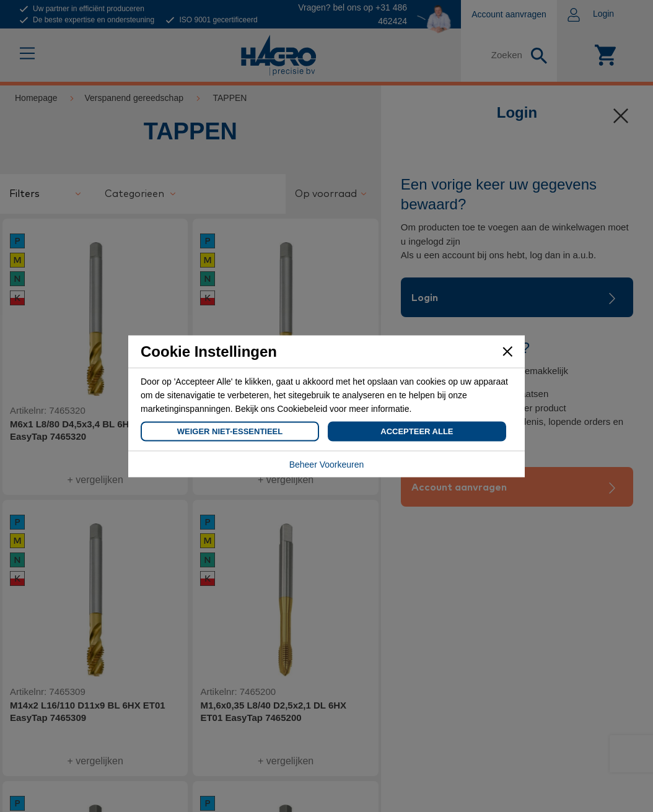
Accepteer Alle (417, 431)
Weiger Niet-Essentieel (230, 431)
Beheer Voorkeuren (327, 464)
